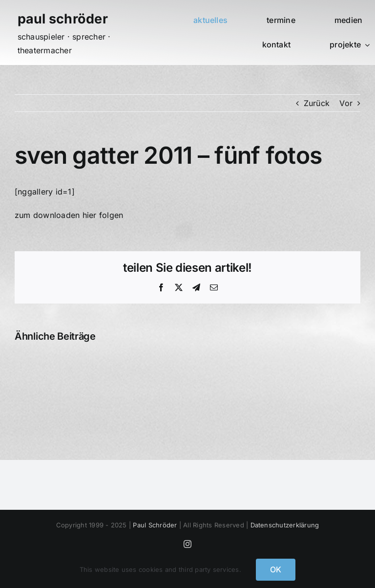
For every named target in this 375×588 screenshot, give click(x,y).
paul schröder (63, 19)
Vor (346, 103)
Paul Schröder (155, 525)
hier (90, 215)
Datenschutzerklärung (285, 525)
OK (276, 569)
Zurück (317, 103)
